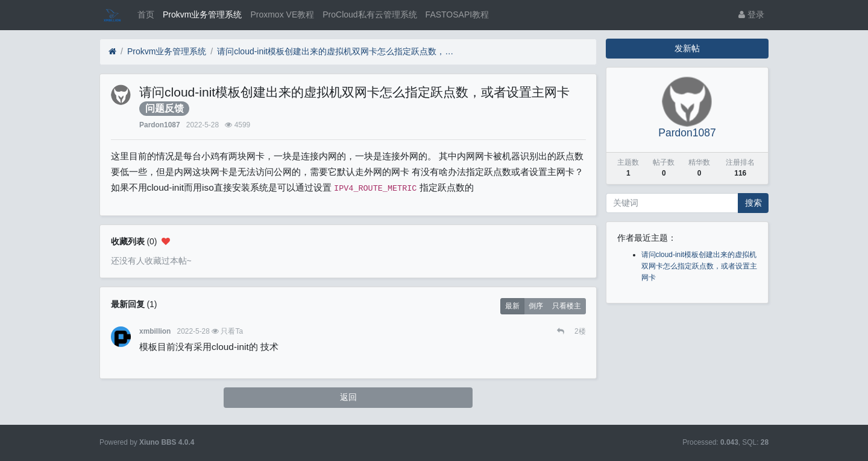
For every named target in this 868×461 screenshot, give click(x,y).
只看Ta (232, 331)
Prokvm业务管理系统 (202, 14)
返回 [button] (348, 397)
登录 (751, 14)
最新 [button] (512, 306)
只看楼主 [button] (567, 306)
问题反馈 (165, 108)
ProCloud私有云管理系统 (370, 14)
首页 (146, 14)
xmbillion (155, 331)
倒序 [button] (536, 306)
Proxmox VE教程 (282, 14)
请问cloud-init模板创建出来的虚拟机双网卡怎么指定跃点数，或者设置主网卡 (338, 51)
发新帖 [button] (687, 48)
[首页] (112, 52)
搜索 (753, 203)
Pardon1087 (159, 125)
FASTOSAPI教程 (458, 14)
